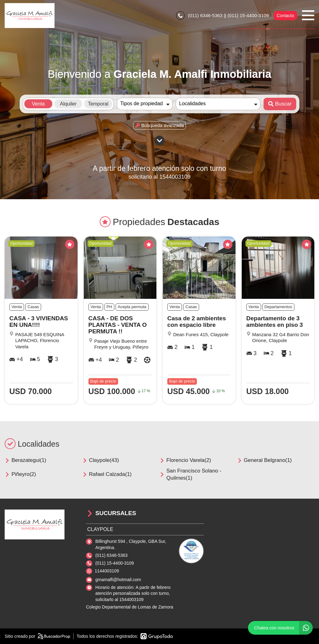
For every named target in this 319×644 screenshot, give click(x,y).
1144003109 (107, 571)
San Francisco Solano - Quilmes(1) (190, 474)
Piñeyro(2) (20, 474)
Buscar (280, 104)
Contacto (285, 16)
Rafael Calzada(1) (107, 474)
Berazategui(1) (26, 460)
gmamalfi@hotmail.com (118, 580)
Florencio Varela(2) (185, 460)
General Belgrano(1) (264, 460)
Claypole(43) (101, 460)
